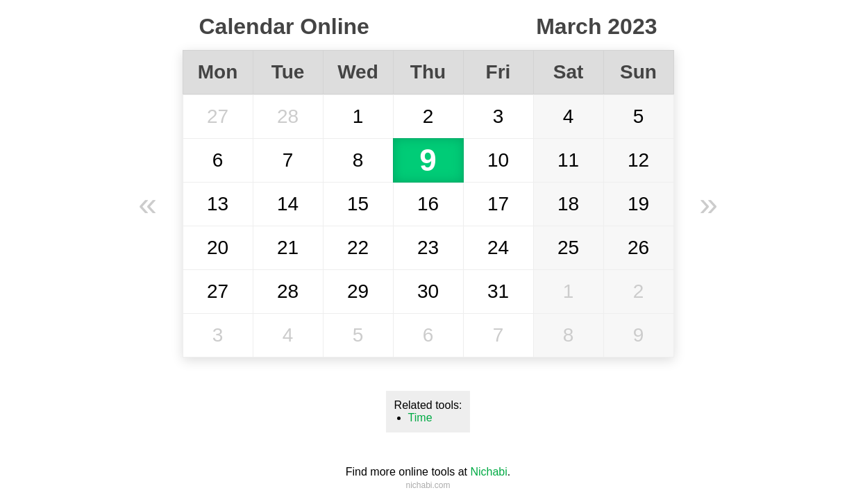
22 (358, 247)
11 (568, 160)
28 (288, 116)
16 (428, 204)
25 (568, 247)
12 (638, 160)
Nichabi (488, 472)
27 (218, 116)
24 (498, 247)
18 (568, 204)
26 (638, 247)
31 (498, 291)
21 (288, 247)
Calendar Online (284, 26)
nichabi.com (428, 485)
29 (358, 291)
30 (428, 291)
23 (428, 247)
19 (638, 204)
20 (218, 247)
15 (358, 204)
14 (288, 204)
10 (498, 160)
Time (420, 418)
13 (218, 204)
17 (498, 204)
